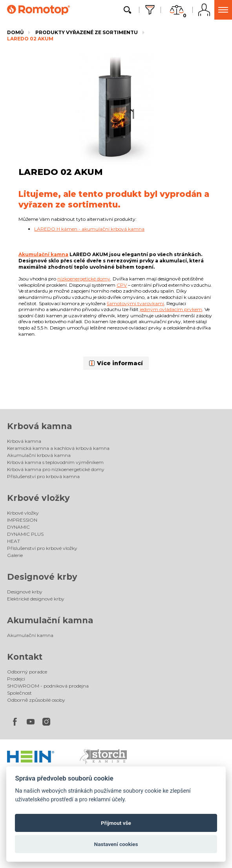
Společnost (19, 693)
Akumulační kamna (43, 254)
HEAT (14, 541)
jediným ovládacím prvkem (171, 309)
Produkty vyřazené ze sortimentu (87, 32)
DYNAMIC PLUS (25, 534)
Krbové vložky (38, 498)
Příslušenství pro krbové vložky (42, 548)
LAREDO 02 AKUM (30, 39)
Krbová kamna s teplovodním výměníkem (55, 462)
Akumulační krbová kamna (39, 455)
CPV (122, 285)
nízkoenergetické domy (84, 279)
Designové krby (42, 577)
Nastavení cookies (116, 844)
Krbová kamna (39, 426)
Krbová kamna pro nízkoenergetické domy (56, 469)
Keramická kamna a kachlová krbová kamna (58, 448)
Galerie (15, 555)
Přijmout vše (116, 823)
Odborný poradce (27, 672)
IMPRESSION (22, 520)
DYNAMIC (18, 527)
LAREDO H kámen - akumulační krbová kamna (89, 229)
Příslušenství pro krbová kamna (43, 476)
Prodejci (16, 679)
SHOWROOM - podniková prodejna (48, 686)
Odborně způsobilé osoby (36, 700)
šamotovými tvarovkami (135, 303)
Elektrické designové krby (36, 599)
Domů (15, 32)
